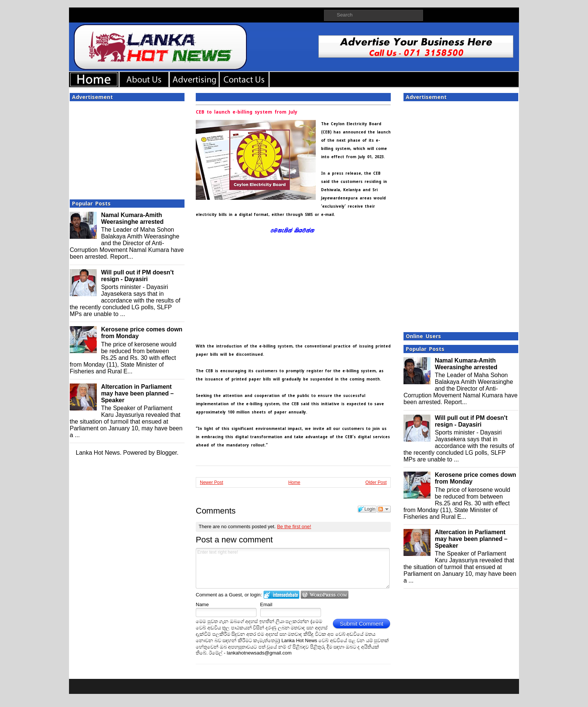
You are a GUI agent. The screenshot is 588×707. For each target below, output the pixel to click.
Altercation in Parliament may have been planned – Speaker (137, 393)
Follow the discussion (384, 509)
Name (202, 604)
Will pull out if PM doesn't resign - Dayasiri (137, 276)
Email (266, 604)
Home (294, 482)
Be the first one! (294, 527)
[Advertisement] (127, 148)
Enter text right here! (293, 568)
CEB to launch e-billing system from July (247, 112)
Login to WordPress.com (325, 595)
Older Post (376, 482)
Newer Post (211, 482)
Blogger (166, 453)
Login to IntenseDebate (281, 595)
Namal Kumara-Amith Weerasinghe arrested (132, 218)
